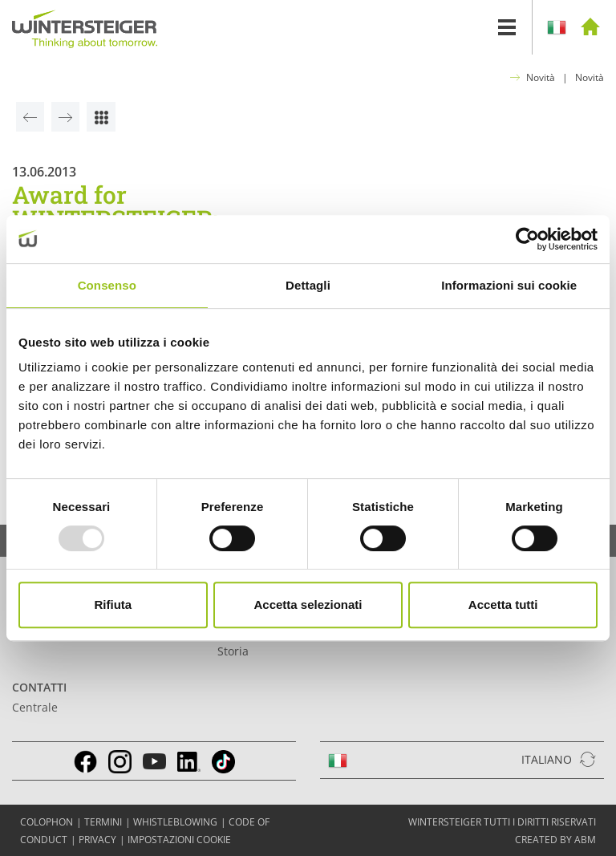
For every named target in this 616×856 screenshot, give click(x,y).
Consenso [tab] (107, 285)
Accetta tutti (503, 604)
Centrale (35, 707)
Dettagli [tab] (308, 285)
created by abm (555, 840)
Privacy (97, 840)
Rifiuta (113, 604)
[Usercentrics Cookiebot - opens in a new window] (527, 239)
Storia (233, 651)
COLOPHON (47, 822)
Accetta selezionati (308, 604)
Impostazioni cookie (179, 840)
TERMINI (103, 822)
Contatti (39, 687)
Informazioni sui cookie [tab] (509, 285)
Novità (541, 77)
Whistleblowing (175, 822)
